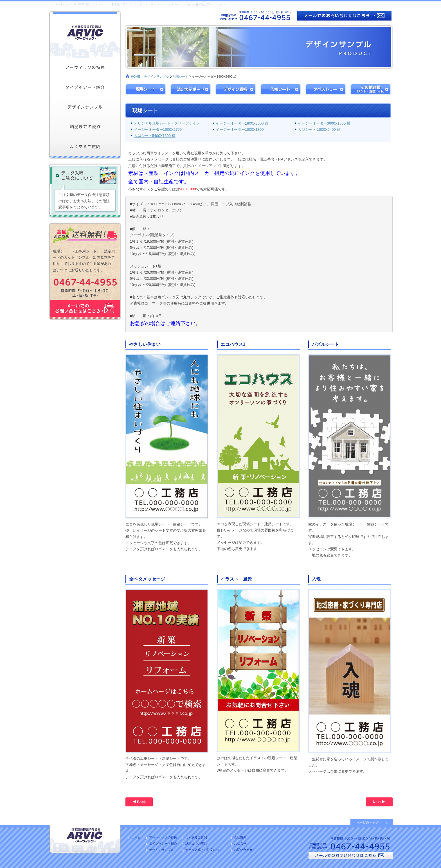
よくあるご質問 (196, 837)
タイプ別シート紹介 (163, 844)
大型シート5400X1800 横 (155, 136)
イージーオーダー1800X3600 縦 (242, 123)
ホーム (136, 837)
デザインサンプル (156, 76)
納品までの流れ (196, 844)
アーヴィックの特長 (163, 837)
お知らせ (240, 844)
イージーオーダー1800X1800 (240, 129)
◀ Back (139, 802)
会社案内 (240, 837)
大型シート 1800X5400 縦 (319, 129)
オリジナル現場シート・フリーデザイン (167, 123)
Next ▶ (379, 802)
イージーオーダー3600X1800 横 (324, 123)
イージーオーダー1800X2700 (158, 129)
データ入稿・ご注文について (205, 850)
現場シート (180, 76)
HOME (136, 76)
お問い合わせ (243, 850)
